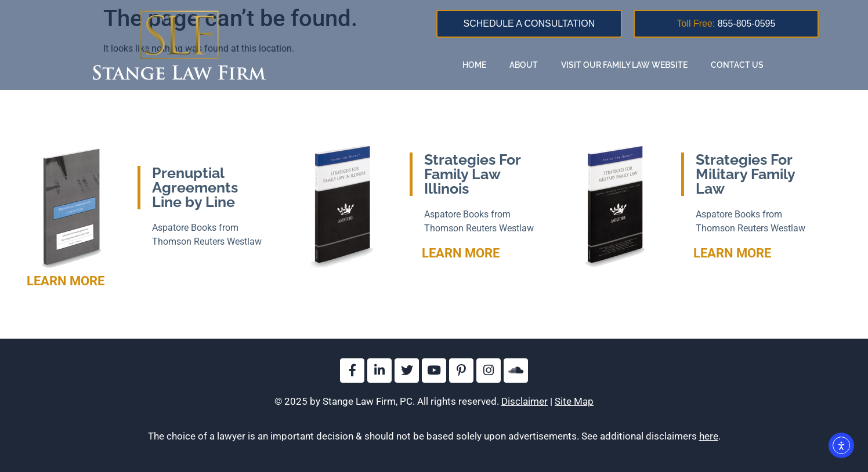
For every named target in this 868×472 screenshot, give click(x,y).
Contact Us (737, 65)
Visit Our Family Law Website (624, 65)
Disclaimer (525, 401)
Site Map (574, 401)
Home (474, 65)
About (524, 65)
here (709, 436)
